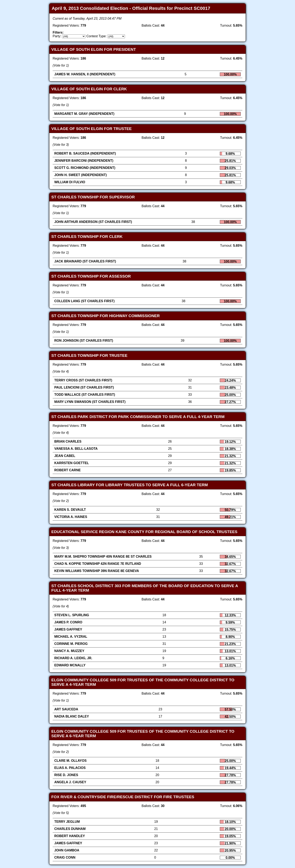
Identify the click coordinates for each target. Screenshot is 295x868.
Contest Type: (96, 36)
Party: (57, 36)
